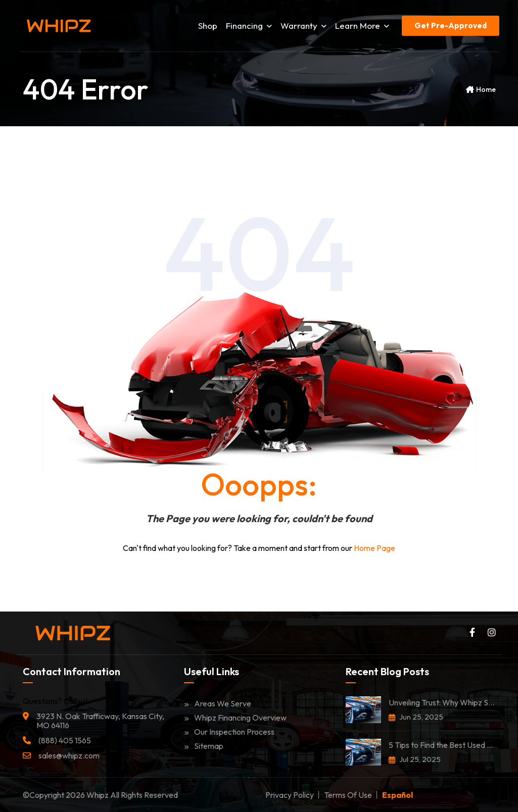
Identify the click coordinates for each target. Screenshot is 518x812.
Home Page (374, 548)
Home (486, 89)
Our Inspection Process (229, 732)
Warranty (303, 26)
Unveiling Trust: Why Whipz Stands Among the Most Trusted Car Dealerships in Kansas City (442, 702)
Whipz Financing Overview (235, 718)
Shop (208, 26)
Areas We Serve (218, 703)
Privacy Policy (290, 795)
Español (397, 795)
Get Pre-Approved (451, 26)
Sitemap (204, 746)
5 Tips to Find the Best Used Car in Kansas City (442, 745)
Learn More (362, 26)
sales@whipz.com (69, 755)
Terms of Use (348, 795)
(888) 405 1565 (65, 740)
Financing (249, 26)
